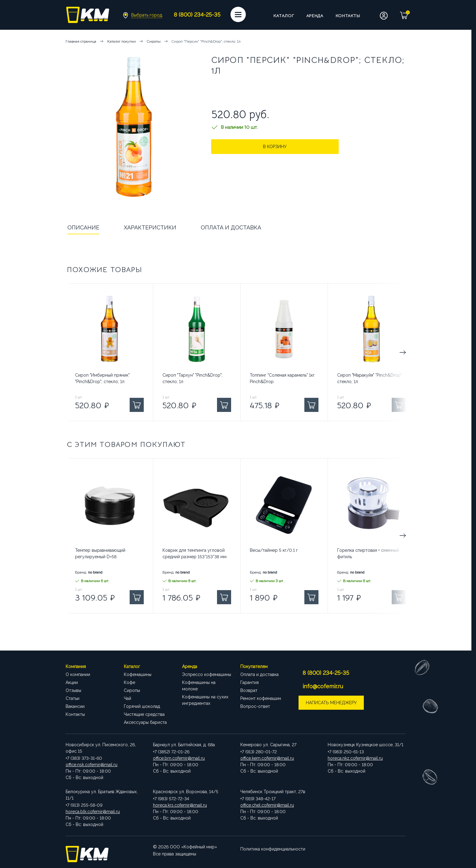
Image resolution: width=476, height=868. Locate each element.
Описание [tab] (83, 227)
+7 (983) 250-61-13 (346, 752)
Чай (128, 698)
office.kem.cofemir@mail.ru (267, 758)
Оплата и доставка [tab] (231, 227)
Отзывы (73, 690)
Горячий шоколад (142, 706)
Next (380, 352)
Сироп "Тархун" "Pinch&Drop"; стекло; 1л (192, 378)
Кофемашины (138, 674)
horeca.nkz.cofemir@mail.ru (355, 758)
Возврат (249, 690)
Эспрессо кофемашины (207, 674)
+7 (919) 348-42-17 (258, 799)
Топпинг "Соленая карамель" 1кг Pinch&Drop (282, 378)
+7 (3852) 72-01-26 (171, 752)
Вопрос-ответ (255, 706)
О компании (78, 674)
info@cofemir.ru (323, 686)
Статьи (72, 698)
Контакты (348, 16)
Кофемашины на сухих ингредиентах (205, 700)
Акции (72, 682)
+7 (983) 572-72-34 (171, 799)
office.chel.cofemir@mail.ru (267, 805)
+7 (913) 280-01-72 (259, 752)
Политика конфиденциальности (273, 847)
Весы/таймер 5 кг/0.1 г (274, 550)
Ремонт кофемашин (261, 698)
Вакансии (75, 706)
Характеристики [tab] (150, 227)
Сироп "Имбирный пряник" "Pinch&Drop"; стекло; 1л (102, 378)
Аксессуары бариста (145, 722)
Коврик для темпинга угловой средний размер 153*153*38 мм (194, 553)
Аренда (315, 16)
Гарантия (249, 682)
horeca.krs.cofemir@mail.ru (180, 805)
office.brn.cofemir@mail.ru (179, 758)
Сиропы (132, 690)
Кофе (129, 682)
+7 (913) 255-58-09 (84, 805)
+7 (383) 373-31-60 (84, 758)
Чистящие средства (144, 714)
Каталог (284, 16)
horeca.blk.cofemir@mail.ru (93, 812)
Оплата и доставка (259, 674)
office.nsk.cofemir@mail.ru (91, 765)
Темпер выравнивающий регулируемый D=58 (100, 553)
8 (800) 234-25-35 (326, 673)
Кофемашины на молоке (199, 686)
